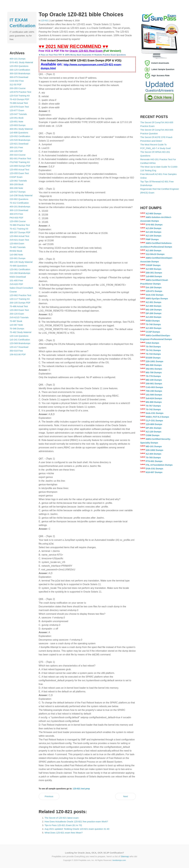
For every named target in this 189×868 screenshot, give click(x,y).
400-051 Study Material (21, 129)
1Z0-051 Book (17, 118)
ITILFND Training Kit (20, 162)
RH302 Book (16, 251)
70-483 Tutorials (18, 247)
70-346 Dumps (17, 328)
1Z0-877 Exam (17, 110)
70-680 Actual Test (19, 103)
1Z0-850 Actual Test (19, 170)
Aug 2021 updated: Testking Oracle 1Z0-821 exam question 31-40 (77, 829)
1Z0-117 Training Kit (20, 299)
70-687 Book (16, 321)
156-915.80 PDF (18, 354)
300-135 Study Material (21, 262)
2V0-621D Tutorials (19, 317)
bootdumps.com (119, 860)
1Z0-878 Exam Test (19, 107)
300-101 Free (16, 147)
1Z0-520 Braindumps (20, 140)
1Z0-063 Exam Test (19, 310)
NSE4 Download (18, 277)
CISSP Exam (16, 177)
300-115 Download (19, 210)
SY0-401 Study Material (21, 62)
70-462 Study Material (20, 332)
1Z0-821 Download (19, 144)
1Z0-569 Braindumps (20, 343)
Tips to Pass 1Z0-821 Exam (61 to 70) (63, 825)
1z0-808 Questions (19, 133)
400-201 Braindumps (20, 207)
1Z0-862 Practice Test (20, 295)
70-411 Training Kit (19, 229)
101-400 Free (16, 280)
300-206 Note (16, 188)
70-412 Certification (19, 203)
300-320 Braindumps (20, 73)
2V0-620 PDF (16, 284)
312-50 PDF (16, 85)
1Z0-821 (45, 21)
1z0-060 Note (16, 255)
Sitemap (125, 856)
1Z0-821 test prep (81, 789)
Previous (49, 796)
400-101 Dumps (17, 59)
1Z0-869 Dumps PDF (20, 166)
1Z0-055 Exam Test (19, 173)
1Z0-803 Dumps (18, 125)
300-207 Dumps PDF (20, 232)
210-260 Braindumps (20, 273)
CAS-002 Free (17, 81)
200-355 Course (18, 88)
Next (126, 796)
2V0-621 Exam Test (19, 240)
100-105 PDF (16, 151)
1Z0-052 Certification (20, 136)
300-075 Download (19, 77)
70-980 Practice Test (20, 225)
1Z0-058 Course (18, 221)
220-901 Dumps (17, 258)
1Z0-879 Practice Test (20, 92)
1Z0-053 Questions (19, 66)
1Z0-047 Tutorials (18, 114)
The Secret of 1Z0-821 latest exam (62, 818)
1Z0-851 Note (16, 121)
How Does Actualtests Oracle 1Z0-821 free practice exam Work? (76, 821)
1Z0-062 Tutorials (18, 181)
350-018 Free (16, 351)
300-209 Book (16, 184)
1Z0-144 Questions (19, 336)
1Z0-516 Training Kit (20, 96)
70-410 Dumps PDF (19, 99)
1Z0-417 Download (19, 347)
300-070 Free (16, 214)
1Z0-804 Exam (17, 243)
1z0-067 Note (16, 325)
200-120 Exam (17, 314)
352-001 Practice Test (20, 158)
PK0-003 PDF (16, 218)
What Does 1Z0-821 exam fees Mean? (64, 833)
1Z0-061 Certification (20, 269)
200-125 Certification (20, 70)
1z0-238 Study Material (21, 195)
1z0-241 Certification (20, 340)
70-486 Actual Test (19, 306)
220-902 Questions (19, 199)
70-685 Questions (18, 266)
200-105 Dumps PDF (20, 303)
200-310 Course (18, 155)
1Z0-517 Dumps (18, 192)
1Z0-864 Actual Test (19, 236)
